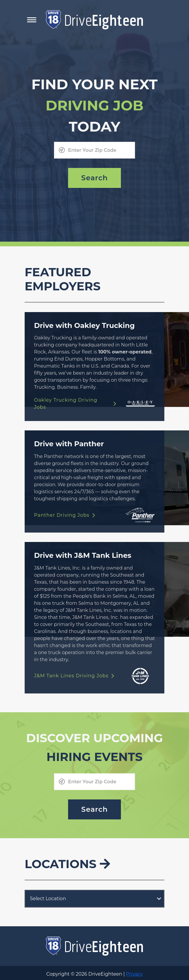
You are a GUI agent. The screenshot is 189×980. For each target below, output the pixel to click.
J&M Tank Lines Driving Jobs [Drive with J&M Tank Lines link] (74, 676)
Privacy (134, 974)
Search (95, 178)
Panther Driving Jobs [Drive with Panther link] (65, 515)
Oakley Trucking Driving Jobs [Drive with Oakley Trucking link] (75, 404)
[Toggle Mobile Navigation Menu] (32, 20)
